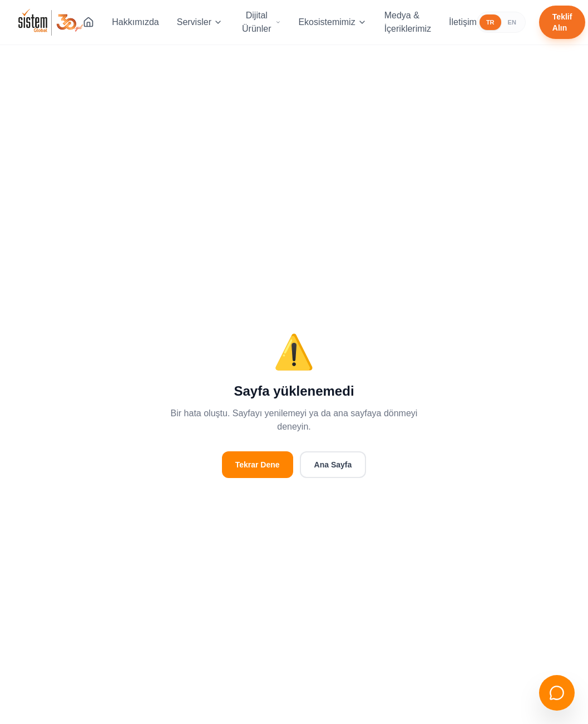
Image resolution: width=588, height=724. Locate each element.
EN (512, 22)
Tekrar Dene (258, 465)
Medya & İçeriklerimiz (408, 22)
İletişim (463, 22)
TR (490, 22)
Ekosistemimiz (332, 22)
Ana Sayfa (333, 465)
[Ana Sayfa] (88, 22)
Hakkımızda (135, 22)
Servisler (200, 22)
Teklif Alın (562, 22)
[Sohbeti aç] (557, 693)
